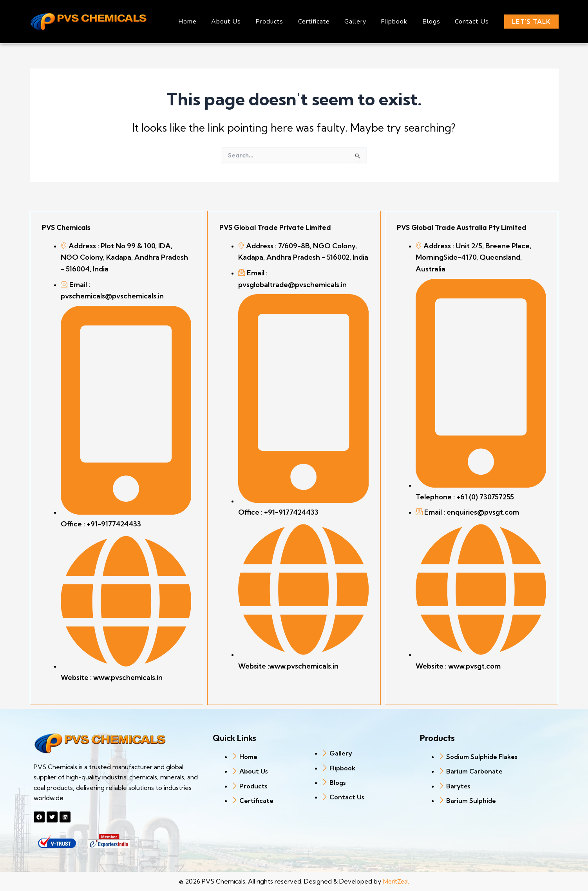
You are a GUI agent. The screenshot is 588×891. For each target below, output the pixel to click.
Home (203, 22)
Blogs (434, 22)
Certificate (323, 22)
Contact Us (473, 22)
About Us (240, 22)
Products (281, 22)
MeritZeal (396, 882)
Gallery (363, 22)
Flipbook (400, 22)
